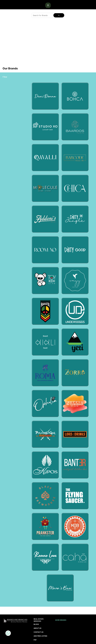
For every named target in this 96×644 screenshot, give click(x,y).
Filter (5, 77)
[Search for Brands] (43, 15)
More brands (61, 620)
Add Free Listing (40, 636)
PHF (35, 640)
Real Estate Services (39, 620)
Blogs (36, 624)
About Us (37, 628)
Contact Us (38, 632)
